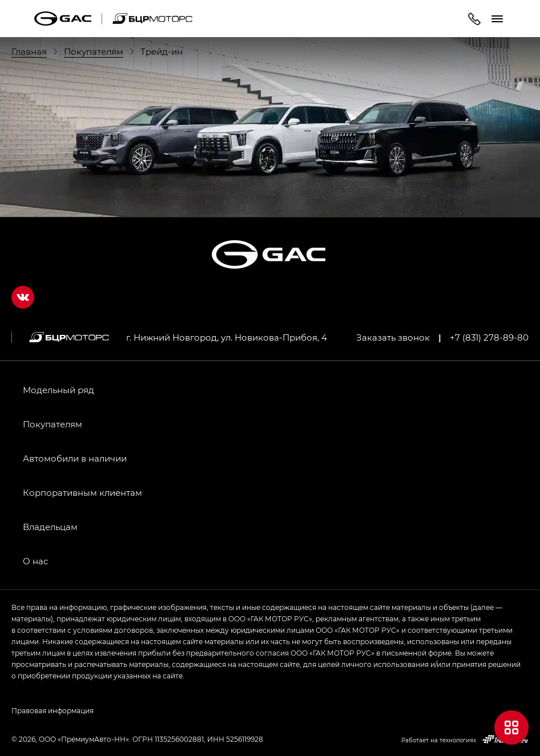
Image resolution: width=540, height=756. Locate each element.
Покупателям (53, 424)
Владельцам (50, 527)
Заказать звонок (393, 337)
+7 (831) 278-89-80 (489, 337)
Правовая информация (53, 710)
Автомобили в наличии (75, 458)
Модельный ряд (59, 390)
